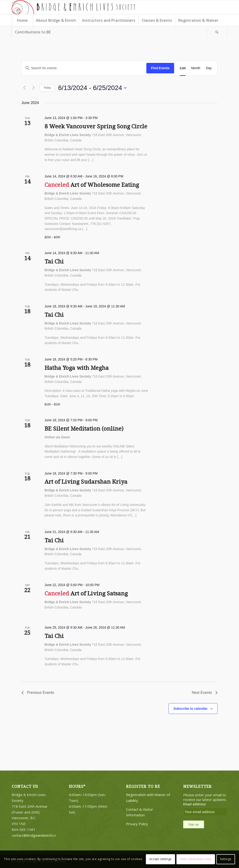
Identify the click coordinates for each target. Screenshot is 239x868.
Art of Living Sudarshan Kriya (86, 482)
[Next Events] (33, 88)
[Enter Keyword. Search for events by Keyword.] (84, 68)
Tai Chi (54, 262)
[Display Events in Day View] (209, 68)
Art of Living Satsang (99, 594)
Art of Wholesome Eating (105, 185)
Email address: (195, 804)
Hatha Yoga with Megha (77, 368)
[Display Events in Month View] (196, 68)
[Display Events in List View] (183, 68)
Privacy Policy (137, 824)
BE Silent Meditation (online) (84, 429)
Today (47, 88)
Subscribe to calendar (190, 709)
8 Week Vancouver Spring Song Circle (96, 126)
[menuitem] (22, 20)
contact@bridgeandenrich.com (36, 835)
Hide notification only (196, 859)
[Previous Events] (24, 88)
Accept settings (160, 859)
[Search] (217, 32)
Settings (226, 859)
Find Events (160, 68)
